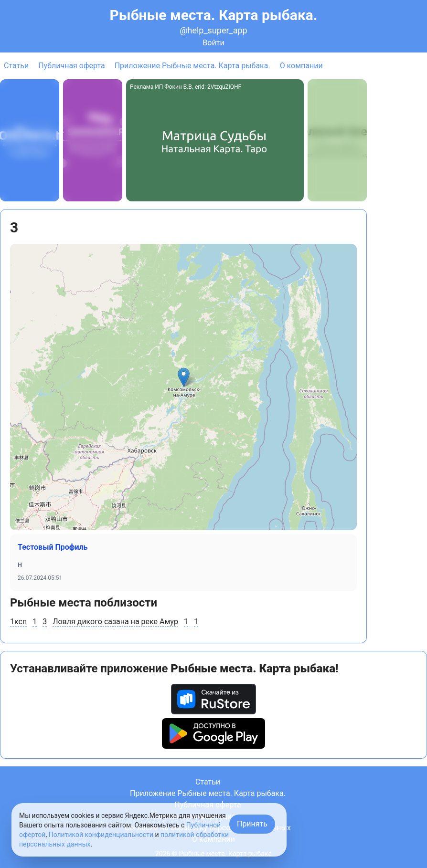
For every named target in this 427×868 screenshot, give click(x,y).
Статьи (16, 66)
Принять (252, 824)
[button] (184, 377)
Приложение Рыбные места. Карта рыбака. (192, 66)
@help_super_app (213, 30)
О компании (301, 66)
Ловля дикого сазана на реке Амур (115, 622)
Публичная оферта (72, 66)
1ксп (18, 622)
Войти (213, 43)
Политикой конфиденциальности (101, 835)
